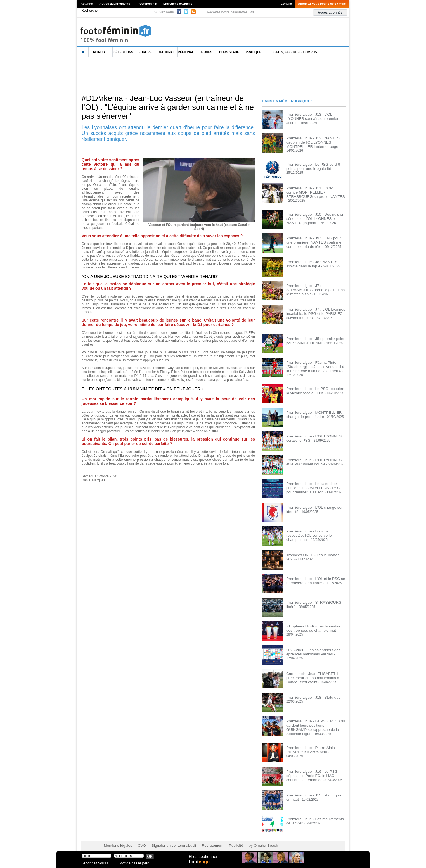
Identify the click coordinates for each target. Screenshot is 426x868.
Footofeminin (147, 4)
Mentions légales (117, 840)
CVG (138, 840)
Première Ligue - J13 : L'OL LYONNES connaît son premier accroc (315, 116)
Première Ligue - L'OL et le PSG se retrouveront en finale (312, 576)
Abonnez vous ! (94, 864)
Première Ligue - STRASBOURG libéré (315, 598)
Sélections (123, 52)
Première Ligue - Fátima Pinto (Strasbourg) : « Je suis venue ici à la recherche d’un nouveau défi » (314, 363)
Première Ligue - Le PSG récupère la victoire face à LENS (314, 386)
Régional (186, 52)
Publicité (224, 840)
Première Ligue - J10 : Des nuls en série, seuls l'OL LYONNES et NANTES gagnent (316, 215)
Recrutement (203, 840)
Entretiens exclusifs (178, 4)
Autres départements (115, 4)
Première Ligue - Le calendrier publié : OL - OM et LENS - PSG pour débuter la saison (315, 483)
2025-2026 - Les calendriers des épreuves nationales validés (310, 648)
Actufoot (87, 4)
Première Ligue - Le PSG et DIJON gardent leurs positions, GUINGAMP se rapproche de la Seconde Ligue (315, 721)
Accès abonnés (330, 13)
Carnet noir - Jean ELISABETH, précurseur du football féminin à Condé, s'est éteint (316, 673)
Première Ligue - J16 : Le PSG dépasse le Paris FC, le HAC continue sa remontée (316, 770)
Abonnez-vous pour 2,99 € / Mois (322, 4)
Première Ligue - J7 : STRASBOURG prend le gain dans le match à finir (314, 284)
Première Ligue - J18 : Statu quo (310, 693)
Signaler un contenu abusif (167, 840)
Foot (200, 864)
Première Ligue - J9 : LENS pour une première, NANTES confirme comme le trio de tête (315, 239)
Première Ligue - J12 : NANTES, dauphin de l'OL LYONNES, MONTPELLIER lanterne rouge (310, 142)
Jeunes (206, 52)
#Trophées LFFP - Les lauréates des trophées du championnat (313, 624)
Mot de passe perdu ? (134, 864)
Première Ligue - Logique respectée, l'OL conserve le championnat (313, 529)
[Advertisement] (179, 75)
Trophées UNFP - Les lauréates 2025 (314, 551)
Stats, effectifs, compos (295, 52)
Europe (145, 52)
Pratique (254, 52)
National (167, 52)
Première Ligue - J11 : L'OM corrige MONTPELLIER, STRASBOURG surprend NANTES (313, 191)
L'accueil (83, 52)
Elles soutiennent (204, 859)
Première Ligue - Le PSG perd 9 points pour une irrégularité (315, 165)
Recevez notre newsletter (227, 12)
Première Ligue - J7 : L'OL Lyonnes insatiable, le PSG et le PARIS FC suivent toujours (313, 310)
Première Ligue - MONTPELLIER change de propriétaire (311, 410)
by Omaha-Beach (249, 840)
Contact (286, 4)
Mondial (100, 52)
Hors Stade (229, 52)
